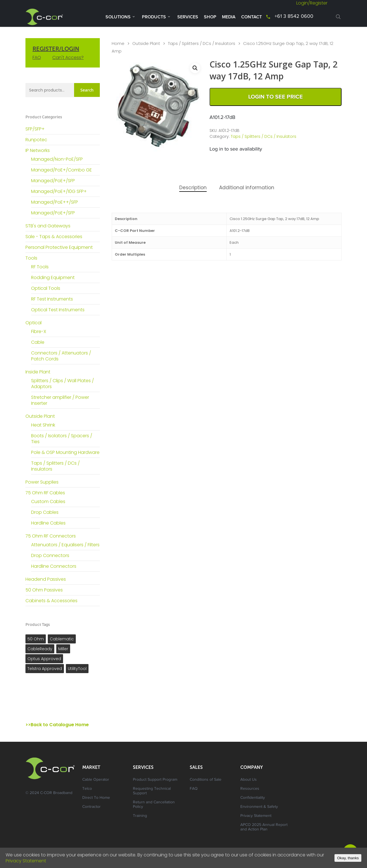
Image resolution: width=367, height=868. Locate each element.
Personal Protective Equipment (59, 247)
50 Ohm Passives (44, 590)
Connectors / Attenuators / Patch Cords (61, 356)
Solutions (120, 17)
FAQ (37, 57)
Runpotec (36, 140)
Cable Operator (96, 780)
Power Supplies (42, 482)
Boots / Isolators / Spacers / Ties (62, 439)
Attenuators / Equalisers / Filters (65, 545)
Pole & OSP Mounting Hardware (65, 452)
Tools (31, 258)
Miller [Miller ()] (63, 649)
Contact (251, 17)
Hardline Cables (48, 523)
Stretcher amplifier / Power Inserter (60, 400)
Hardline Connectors (54, 566)
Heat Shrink (43, 425)
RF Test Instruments (52, 299)
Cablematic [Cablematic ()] (62, 639)
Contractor (91, 807)
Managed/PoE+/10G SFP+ (59, 191)
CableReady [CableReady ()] (40, 649)
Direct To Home (96, 798)
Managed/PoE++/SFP (55, 202)
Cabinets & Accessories (51, 601)
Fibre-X (39, 331)
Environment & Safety (259, 807)
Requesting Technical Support (152, 791)
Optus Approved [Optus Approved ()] (44, 659)
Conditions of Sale (206, 780)
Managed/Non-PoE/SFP (57, 159)
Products (156, 17)
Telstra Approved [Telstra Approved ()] (45, 669)
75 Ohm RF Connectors (51, 536)
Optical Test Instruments (58, 310)
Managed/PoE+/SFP (53, 181)
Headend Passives (46, 579)
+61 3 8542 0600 (294, 17)
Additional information (247, 188)
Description (193, 188)
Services (188, 17)
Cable (38, 342)
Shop (210, 17)
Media (229, 17)
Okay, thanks (348, 858)
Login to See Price (276, 97)
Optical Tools (46, 288)
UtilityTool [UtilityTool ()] (77, 669)
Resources (250, 789)
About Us (249, 780)
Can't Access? (68, 57)
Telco (87, 789)
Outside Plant (40, 416)
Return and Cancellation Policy (154, 805)
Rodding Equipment (53, 278)
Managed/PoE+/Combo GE (61, 170)
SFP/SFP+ (35, 129)
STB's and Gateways (48, 226)
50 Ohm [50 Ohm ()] (36, 639)
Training (140, 816)
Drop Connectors (50, 555)
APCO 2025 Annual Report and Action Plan (264, 827)
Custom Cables (48, 502)
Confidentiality (253, 798)
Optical (34, 323)
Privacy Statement (256, 816)
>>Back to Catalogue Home (57, 725)
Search (87, 90)
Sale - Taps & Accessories (54, 237)
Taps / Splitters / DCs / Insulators (55, 466)
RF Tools (40, 267)
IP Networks (38, 150)
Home (118, 43)
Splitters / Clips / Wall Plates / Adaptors (62, 384)
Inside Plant (38, 372)
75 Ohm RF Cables (45, 493)
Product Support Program (155, 780)
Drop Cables (45, 512)
